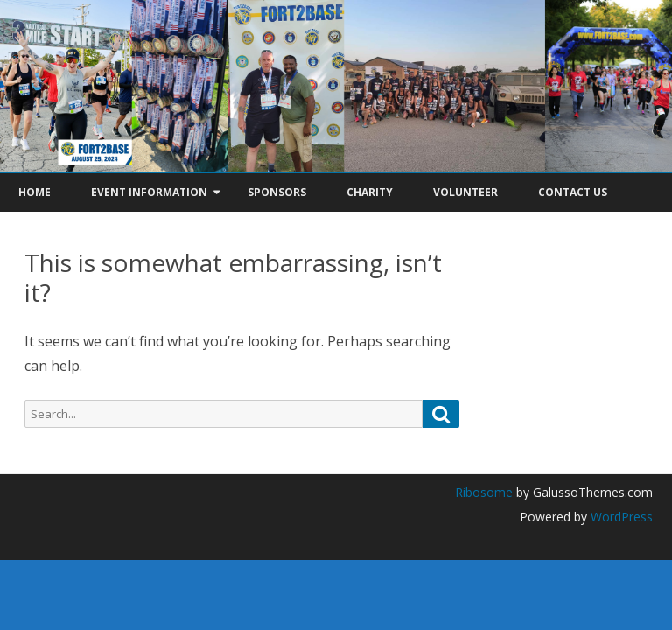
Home (35, 192)
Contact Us (573, 192)
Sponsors (277, 192)
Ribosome (484, 492)
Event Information (149, 192)
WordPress (620, 517)
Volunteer (465, 192)
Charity (370, 192)
